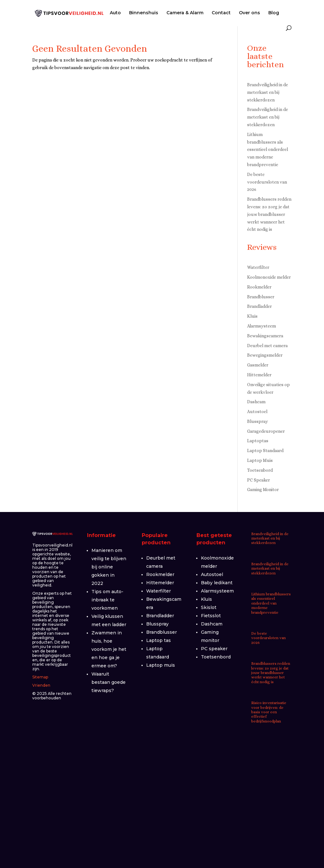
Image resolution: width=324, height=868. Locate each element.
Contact (221, 13)
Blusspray (258, 421)
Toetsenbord (260, 470)
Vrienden (41, 685)
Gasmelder (258, 365)
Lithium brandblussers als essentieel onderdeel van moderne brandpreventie (268, 149)
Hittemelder (259, 375)
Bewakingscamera (265, 336)
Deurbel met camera (267, 346)
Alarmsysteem (262, 326)
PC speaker (214, 649)
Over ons (249, 13)
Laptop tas (159, 640)
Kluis (252, 316)
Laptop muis (161, 665)
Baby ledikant (217, 583)
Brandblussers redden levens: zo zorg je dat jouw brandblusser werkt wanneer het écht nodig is (269, 214)
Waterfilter (258, 267)
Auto (115, 13)
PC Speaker (259, 480)
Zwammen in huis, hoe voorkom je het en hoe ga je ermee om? (109, 649)
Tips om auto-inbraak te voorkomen (107, 600)
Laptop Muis (260, 460)
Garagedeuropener (266, 431)
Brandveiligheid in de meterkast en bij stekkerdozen (268, 92)
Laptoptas (258, 441)
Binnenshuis (144, 13)
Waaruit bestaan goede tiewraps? (109, 682)
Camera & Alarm (185, 13)
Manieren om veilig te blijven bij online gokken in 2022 (109, 567)
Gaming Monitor (263, 489)
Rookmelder (259, 287)
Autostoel (257, 411)
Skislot (209, 607)
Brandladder (259, 306)
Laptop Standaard (265, 450)
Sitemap (40, 677)
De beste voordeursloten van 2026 (267, 182)
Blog (274, 13)
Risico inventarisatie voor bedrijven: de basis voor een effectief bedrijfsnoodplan (269, 712)
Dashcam (256, 402)
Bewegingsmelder (265, 355)
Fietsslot (211, 616)
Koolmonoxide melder (269, 277)
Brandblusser (261, 297)
